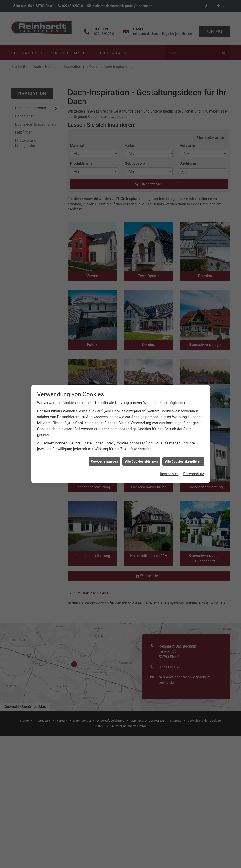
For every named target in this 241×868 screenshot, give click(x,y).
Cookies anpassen (104, 461)
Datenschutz (193, 474)
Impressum (169, 474)
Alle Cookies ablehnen (141, 461)
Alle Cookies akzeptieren (183, 461)
